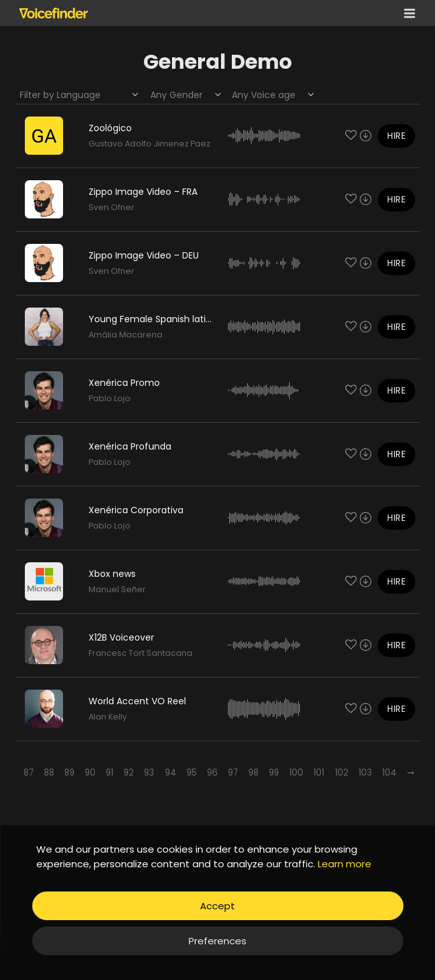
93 (149, 773)
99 (274, 773)
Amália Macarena (125, 335)
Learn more (345, 864)
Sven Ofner (111, 207)
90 (90, 773)
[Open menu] (407, 13)
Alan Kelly (108, 717)
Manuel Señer (117, 589)
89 (69, 773)
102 (342, 773)
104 (389, 773)
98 (253, 773)
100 (296, 773)
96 (212, 773)
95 (192, 773)
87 (29, 773)
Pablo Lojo (110, 398)
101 (319, 773)
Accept (217, 906)
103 (365, 773)
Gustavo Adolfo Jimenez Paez (149, 144)
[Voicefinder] (53, 13)
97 (233, 773)
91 (110, 773)
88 (49, 773)
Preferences (217, 941)
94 (171, 773)
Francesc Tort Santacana (140, 653)
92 (129, 773)
